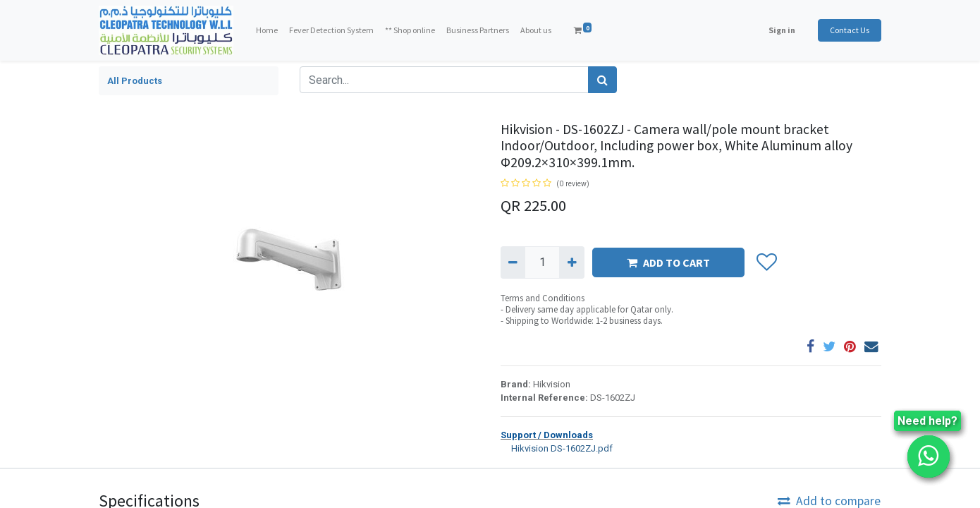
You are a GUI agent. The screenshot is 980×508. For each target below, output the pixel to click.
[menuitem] (267, 30)
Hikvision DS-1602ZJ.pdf (557, 448)
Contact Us (850, 30)
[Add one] (571, 262)
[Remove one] (513, 262)
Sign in (782, 30)
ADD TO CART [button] (668, 262)
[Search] (602, 80)
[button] (766, 262)
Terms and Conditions (543, 298)
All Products (135, 81)
